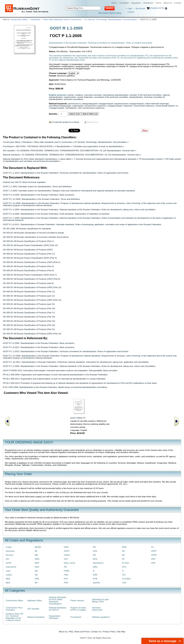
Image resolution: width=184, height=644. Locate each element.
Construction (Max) (19, 19)
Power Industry (77, 600)
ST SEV (126, 563)
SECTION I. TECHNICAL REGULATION (34, 146)
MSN (37, 559)
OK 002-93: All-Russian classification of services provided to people (33, 233)
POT (66, 579)
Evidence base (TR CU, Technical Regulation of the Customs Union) (14, 617)
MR (36, 555)
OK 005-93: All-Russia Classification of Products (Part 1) (28, 241)
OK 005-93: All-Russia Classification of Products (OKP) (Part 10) (32, 287)
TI (123, 571)
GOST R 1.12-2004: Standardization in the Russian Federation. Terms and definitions (41, 199)
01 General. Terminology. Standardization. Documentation (111, 19)
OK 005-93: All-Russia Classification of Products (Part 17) (29, 254)
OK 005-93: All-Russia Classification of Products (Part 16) (29, 308)
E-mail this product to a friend (66, 122)
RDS (95, 559)
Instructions (11, 567)
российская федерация (60, 106)
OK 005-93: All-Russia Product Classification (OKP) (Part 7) (30, 275)
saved (131, 12)
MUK (37, 567)
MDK (8, 579)
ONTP (67, 551)
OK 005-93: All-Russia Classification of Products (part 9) (28, 283)
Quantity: (53, 114)
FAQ (71, 632)
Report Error (93, 122)
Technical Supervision (97, 609)
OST (66, 559)
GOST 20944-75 (78, 418)
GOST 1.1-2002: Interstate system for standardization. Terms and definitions (37, 186)
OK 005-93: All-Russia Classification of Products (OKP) (28, 250)
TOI (124, 575)
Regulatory (136, 3)
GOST (9, 563)
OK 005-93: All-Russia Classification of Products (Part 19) (29, 321)
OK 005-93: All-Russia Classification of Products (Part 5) (28, 266)
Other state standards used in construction (62, 19)
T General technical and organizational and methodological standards (105, 159)
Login (130, 9)
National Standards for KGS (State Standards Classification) (30, 159)
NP (36, 583)
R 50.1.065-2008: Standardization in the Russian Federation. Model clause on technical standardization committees (55, 387)
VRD (153, 559)
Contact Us (96, 632)
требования (71, 108)
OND (66, 547)
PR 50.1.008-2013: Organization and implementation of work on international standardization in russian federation (54, 379)
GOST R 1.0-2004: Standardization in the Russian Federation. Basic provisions (39, 195)
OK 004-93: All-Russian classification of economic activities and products (36, 237)
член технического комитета (91, 108)
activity (71, 95)
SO (123, 555)
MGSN (38, 547)
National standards (11, 155)
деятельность (75, 104)
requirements (70, 97)
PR (94, 547)
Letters (9, 575)
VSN (153, 563)
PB (65, 567)
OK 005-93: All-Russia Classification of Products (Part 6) (28, 270)
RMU (95, 567)
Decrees (10, 555)
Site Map (121, 632)
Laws (8, 571)
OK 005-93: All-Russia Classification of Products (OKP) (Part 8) (31, 279)
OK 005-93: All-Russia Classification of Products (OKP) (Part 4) (31, 262)
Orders (67, 555)
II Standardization (63, 146)
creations (79, 95)
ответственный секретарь (157, 104)
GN (7, 559)
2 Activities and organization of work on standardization (98, 146)
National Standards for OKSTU (58, 609)
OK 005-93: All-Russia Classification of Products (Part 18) (29, 317)
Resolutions (98, 563)
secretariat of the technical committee (111, 97)
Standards (35, 19)
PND (66, 575)
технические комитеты (144, 106)
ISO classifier (9, 151)
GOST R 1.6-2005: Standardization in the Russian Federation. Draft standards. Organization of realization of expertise (56, 214)
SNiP (124, 547)
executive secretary (93, 95)
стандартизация (115, 106)
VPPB (154, 555)
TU (152, 547)
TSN (124, 583)
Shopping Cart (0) (157, 8)
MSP (37, 563)
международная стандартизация (98, 104)
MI (36, 551)
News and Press (82, 632)
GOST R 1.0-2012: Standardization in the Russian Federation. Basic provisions (39, 347)
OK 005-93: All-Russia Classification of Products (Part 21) (29, 329)
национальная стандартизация (129, 104)
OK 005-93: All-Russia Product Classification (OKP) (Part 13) (30, 245)
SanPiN (96, 583)
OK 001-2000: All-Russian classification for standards (27, 229)
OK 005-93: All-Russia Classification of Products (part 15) (29, 304)
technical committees (73, 99)
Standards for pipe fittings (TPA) (100, 600)
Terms (158, 3)
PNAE (67, 571)
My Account (141, 9)
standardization (136, 97)
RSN (95, 575)
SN (123, 551)
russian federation (85, 97)
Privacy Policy (109, 632)
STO (124, 567)
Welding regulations (101, 617)
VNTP (154, 551)
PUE (95, 551)
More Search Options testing (110, 13)
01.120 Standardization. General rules (117, 151)
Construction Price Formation (14, 609)
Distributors (148, 3)
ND (36, 575)
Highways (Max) (35, 600)
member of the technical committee (146, 95)
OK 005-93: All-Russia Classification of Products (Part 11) (29, 292)
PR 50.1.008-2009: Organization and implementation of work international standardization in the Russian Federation (55, 375)
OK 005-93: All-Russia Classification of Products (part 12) (29, 296)
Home (114, 3)
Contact (178, 3)
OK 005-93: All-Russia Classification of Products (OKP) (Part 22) (32, 334)
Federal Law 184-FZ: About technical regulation (24, 182)
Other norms (69, 563)
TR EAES (126, 579)
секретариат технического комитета (89, 106)
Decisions (10, 551)
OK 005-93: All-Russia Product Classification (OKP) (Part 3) (30, 258)
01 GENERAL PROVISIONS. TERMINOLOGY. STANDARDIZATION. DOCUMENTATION (58, 151)
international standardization (116, 95)
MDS (8, 583)
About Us (168, 3)
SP (123, 559)
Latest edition (66, 159)
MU (36, 571)
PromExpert (8, 146)
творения (128, 106)
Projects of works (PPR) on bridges (78, 609)
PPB (66, 583)
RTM (95, 579)
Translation (124, 3)
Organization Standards (55, 617)
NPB (37, 579)
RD (94, 555)
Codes (9, 547)
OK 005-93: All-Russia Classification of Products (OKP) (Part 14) (32, 300)
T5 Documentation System (151, 159)
